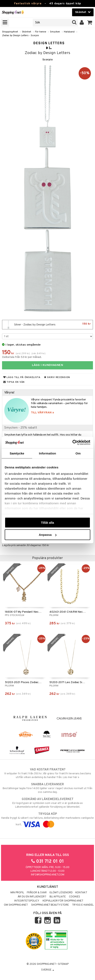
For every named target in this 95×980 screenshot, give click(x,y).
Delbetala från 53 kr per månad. (22, 357)
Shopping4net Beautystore (50, 905)
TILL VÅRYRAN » (42, 413)
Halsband (69, 32)
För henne (41, 32)
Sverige (48, 970)
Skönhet (27, 32)
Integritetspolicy (27, 901)
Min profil (17, 893)
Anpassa (48, 535)
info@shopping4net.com (48, 875)
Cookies (75, 897)
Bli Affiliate (58, 897)
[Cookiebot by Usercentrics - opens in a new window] (72, 443)
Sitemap (63, 964)
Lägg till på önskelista (22, 377)
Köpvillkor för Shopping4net (63, 901)
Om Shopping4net (16, 905)
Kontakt (81, 893)
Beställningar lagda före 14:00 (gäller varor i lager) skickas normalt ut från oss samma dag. (47, 788)
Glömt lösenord (61, 893)
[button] (90, 23)
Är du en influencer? (32, 897)
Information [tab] (47, 453)
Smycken (55, 32)
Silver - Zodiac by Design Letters (47, 325)
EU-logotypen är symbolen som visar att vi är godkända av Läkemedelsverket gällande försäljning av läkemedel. (47, 803)
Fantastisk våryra (28, 4)
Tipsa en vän (14, 382)
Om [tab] (78, 453)
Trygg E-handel (83, 905)
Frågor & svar (37, 893)
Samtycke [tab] (17, 453)
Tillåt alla (47, 522)
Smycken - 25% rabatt (21, 428)
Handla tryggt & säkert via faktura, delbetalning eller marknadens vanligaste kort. (47, 819)
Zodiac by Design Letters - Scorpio (20, 36)
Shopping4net (10, 32)
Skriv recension (57, 377)
